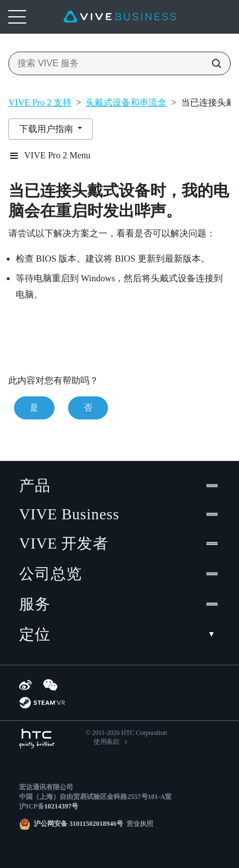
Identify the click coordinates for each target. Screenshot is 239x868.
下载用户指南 (47, 129)
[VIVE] (120, 17)
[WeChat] (50, 685)
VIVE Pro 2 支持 (40, 102)
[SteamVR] (42, 703)
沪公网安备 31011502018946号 (78, 824)
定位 (119, 634)
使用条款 (107, 742)
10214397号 (61, 806)
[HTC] (37, 739)
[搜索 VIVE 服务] (213, 63)
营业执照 (138, 824)
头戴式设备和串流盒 (126, 102)
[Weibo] (25, 685)
